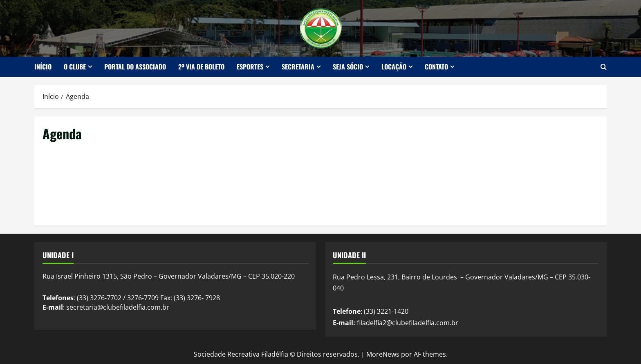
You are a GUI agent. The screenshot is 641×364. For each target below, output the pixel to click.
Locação (394, 67)
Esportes (250, 67)
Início (43, 67)
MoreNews (383, 354)
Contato (436, 67)
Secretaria (298, 67)
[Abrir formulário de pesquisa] (604, 67)
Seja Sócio (348, 67)
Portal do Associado (135, 67)
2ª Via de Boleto (201, 67)
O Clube (75, 67)
